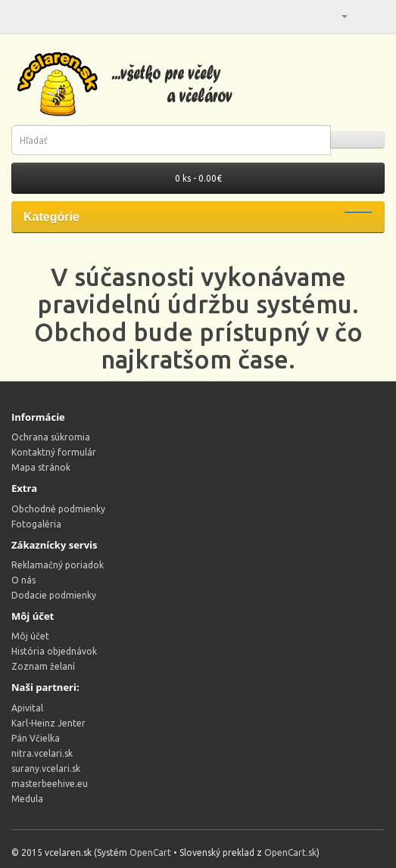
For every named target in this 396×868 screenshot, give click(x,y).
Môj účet (30, 636)
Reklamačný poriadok (58, 565)
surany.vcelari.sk (46, 768)
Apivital (27, 708)
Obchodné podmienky (58, 509)
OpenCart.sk (290, 852)
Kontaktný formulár (54, 452)
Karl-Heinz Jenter (48, 723)
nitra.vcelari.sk (42, 753)
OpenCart (150, 852)
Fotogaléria (36, 524)
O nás (23, 580)
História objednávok (54, 651)
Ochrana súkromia (51, 437)
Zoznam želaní (43, 666)
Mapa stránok (41, 467)
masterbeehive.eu (50, 784)
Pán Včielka (36, 738)
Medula (27, 799)
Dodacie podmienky (54, 595)
